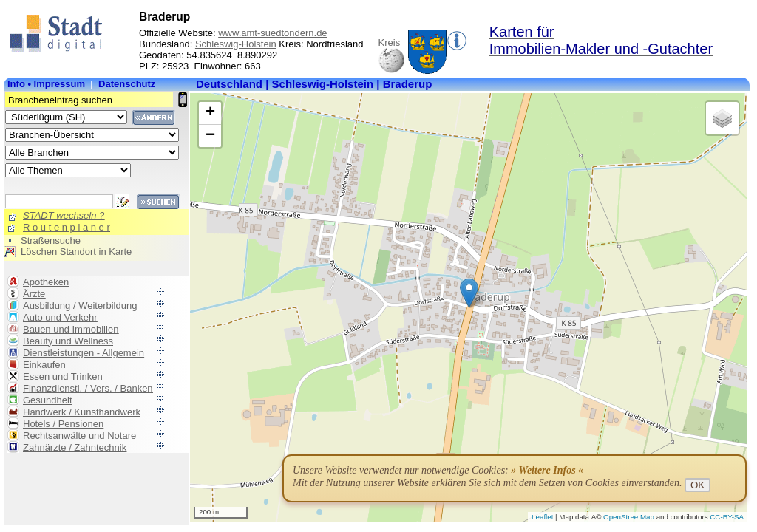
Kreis (390, 42)
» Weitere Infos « (547, 470)
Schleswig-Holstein (236, 44)
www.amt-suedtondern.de (272, 33)
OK (697, 485)
